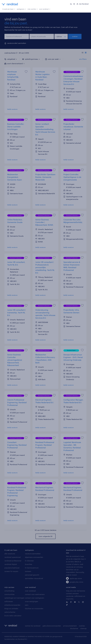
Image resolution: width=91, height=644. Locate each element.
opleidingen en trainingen (14, 598)
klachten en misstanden (34, 608)
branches (29, 564)
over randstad (45, 9)
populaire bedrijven (12, 568)
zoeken (75, 36)
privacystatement (70, 626)
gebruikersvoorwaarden (52, 626)
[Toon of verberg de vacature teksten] (84, 53)
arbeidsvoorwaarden (12, 605)
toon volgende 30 (45, 536)
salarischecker (10, 612)
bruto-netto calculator (13, 616)
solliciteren (9, 601)
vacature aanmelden (33, 554)
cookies (82, 626)
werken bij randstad (33, 626)
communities (9, 594)
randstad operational (13, 557)
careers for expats (11, 571)
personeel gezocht (32, 575)
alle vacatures (10, 554)
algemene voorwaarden (34, 557)
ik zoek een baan (9, 9)
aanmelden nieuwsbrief (34, 578)
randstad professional (13, 561)
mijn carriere (9, 587)
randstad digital (11, 564)
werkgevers (21, 9)
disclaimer (74, 628)
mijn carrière (33, 9)
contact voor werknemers (35, 594)
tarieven (28, 571)
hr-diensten (29, 561)
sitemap (83, 628)
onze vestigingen (32, 601)
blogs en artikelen (11, 608)
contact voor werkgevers (35, 598)
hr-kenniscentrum (32, 568)
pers (27, 605)
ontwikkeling (9, 591)
